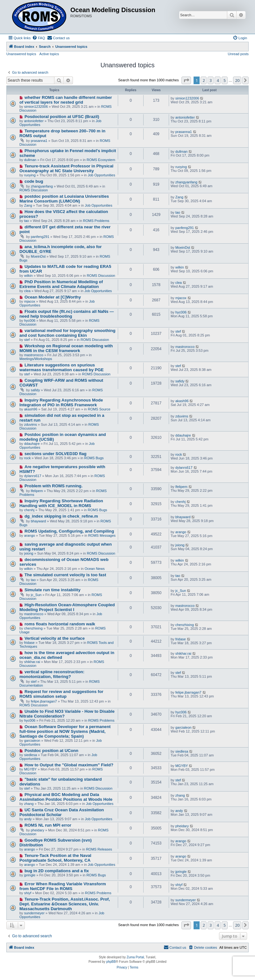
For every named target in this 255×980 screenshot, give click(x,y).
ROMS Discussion (34, 190)
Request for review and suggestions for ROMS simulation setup (61, 694)
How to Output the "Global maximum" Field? (69, 765)
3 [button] (211, 80)
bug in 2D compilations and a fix (57, 871)
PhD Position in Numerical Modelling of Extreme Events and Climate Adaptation (61, 284)
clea (27, 291)
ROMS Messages (102, 535)
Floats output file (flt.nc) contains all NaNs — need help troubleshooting (67, 314)
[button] (186, 80)
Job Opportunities (101, 175)
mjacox (30, 301)
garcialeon (32, 741)
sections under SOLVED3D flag (56, 454)
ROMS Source (99, 409)
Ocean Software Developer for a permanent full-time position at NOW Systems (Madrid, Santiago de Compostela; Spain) (65, 731)
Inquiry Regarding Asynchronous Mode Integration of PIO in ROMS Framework (61, 402)
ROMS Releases (99, 849)
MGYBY (31, 769)
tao (27, 221)
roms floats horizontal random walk (60, 624)
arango (30, 535)
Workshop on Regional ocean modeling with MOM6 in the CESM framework (66, 348)
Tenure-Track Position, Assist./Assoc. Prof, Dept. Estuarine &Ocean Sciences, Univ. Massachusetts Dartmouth (65, 904)
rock (28, 458)
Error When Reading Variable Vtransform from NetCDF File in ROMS (63, 886)
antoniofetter (34, 121)
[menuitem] (39, 38)
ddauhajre (32, 444)
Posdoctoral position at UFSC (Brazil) (62, 117)
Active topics (49, 54)
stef (27, 340)
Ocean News (95, 569)
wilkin (28, 276)
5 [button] (225, 80)
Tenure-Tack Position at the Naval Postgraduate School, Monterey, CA (55, 858)
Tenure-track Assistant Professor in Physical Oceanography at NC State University (66, 168)
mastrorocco (34, 355)
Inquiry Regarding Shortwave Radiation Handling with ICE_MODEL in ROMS (61, 503)
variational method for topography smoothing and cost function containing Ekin (67, 333)
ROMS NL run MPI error (48, 825)
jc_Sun (36, 595)
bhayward (39, 521)
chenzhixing (33, 628)
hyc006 (30, 321)
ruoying (30, 175)
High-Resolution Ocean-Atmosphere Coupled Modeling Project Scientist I (67, 607)
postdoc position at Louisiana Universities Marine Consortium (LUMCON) (64, 199)
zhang (29, 804)
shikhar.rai (32, 662)
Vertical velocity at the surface (55, 638)
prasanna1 (39, 141)
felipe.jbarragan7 (44, 701)
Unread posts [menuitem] (238, 54)
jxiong (29, 553)
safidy (35, 390)
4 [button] (218, 80)
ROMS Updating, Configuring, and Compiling (69, 531)
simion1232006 (36, 107)
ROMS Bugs (94, 458)
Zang (28, 205)
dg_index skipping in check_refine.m (61, 516)
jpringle (30, 875)
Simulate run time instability (53, 590)
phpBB (111, 962)
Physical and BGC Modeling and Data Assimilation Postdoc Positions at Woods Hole (66, 797)
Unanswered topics (21, 54)
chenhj (29, 510)
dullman (30, 160)
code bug (34, 181)
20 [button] (237, 80)
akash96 (31, 409)
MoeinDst (38, 256)
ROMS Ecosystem (101, 160)
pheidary (38, 830)
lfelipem (37, 491)
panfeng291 (40, 237)
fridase (29, 643)
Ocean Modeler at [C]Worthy (53, 297)
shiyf (28, 893)
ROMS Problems (96, 221)
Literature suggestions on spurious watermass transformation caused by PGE (62, 367)
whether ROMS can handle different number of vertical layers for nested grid (66, 100)
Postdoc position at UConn (51, 751)
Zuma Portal (135, 957)
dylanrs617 (33, 476)
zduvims (31, 424)
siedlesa (31, 755)
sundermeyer (34, 913)
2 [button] (204, 80)
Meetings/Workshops (36, 359)
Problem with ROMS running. (53, 486)
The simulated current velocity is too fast (65, 575)
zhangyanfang (42, 186)
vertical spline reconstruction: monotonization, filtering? (52, 674)
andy (28, 819)
